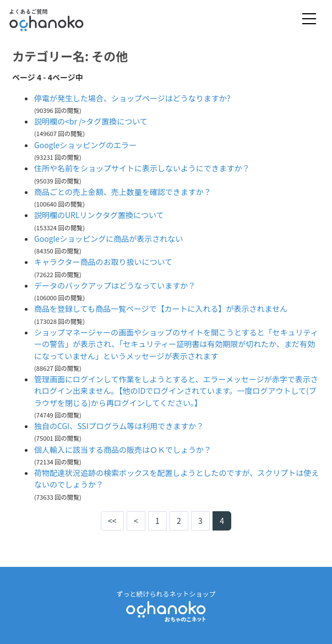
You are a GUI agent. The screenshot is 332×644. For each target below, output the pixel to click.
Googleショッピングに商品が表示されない (108, 239)
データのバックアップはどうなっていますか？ (115, 285)
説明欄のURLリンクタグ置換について (99, 215)
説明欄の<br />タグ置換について (91, 121)
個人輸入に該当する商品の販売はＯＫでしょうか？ (123, 450)
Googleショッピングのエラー (85, 145)
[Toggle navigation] (309, 20)
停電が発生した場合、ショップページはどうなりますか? (132, 98)
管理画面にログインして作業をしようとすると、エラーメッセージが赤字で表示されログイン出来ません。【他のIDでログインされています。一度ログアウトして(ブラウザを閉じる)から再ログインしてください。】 (176, 391)
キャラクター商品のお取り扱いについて (103, 262)
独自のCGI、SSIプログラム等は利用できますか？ (119, 426)
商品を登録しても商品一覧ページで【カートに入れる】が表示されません (161, 309)
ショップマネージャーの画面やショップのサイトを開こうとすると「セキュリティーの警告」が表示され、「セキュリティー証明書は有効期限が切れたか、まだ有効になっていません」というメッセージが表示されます (176, 344)
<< (112, 521)
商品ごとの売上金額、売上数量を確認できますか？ (123, 192)
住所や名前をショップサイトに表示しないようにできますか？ (142, 168)
